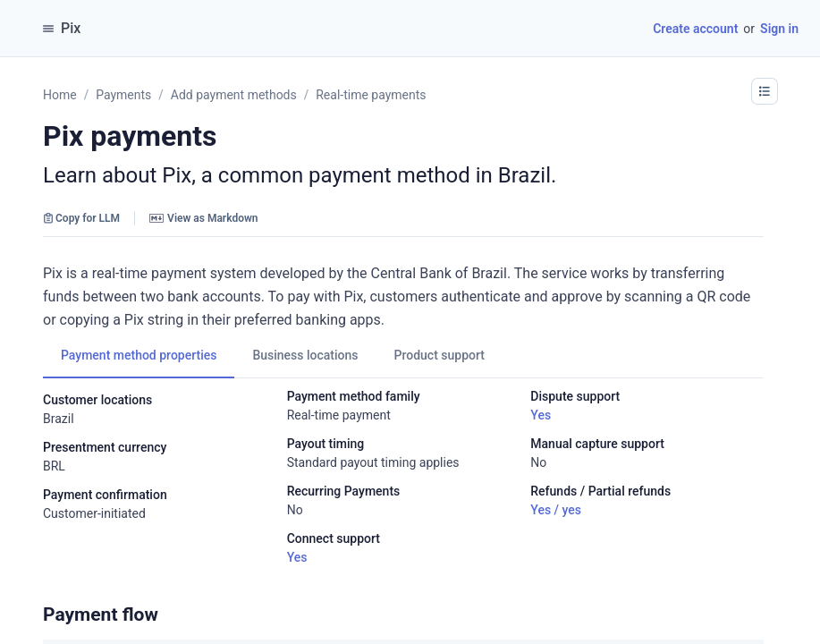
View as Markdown (203, 218)
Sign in (779, 29)
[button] (765, 91)
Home (60, 95)
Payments (123, 95)
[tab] (139, 355)
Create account (695, 29)
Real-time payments (371, 95)
